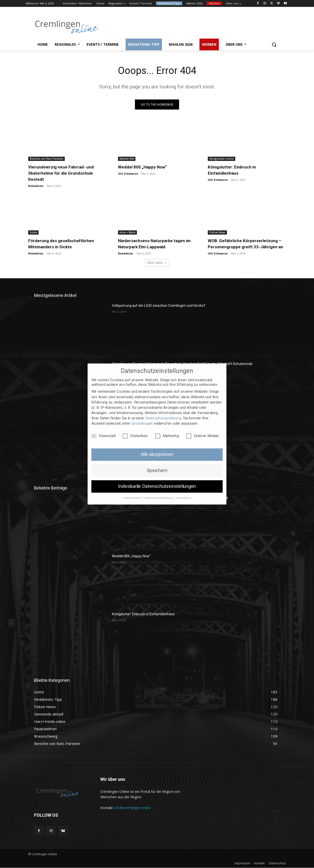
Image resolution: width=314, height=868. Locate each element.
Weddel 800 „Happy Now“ (142, 167)
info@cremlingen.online (132, 808)
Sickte (33, 233)
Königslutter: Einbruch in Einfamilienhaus (143, 614)
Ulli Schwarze (128, 174)
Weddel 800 (127, 159)
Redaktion (36, 186)
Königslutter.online (222, 159)
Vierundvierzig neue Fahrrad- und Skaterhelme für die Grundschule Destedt (61, 173)
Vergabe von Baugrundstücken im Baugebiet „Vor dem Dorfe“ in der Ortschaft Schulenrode (182, 364)
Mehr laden (157, 263)
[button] (274, 44)
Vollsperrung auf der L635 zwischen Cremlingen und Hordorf (159, 306)
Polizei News (217, 233)
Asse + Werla (127, 233)
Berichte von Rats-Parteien (46, 159)
